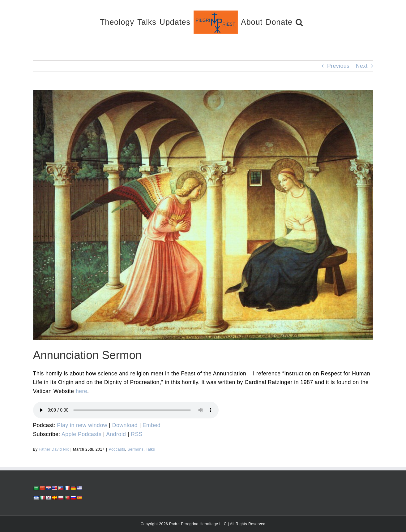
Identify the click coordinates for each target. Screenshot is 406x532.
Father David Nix (54, 449)
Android (116, 434)
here (81, 391)
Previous (338, 66)
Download (125, 425)
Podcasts (117, 449)
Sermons (135, 449)
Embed (152, 425)
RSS (137, 434)
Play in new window (82, 425)
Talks (150, 449)
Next (362, 66)
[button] (299, 22)
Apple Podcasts (81, 434)
